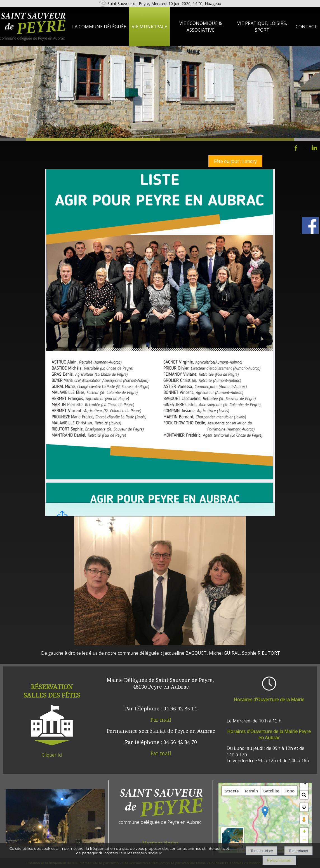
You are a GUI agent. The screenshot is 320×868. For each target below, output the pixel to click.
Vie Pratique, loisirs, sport (262, 27)
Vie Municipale (149, 27)
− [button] (304, 841)
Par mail (161, 720)
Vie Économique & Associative (201, 27)
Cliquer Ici (52, 755)
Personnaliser (279, 860)
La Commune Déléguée (99, 27)
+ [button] (304, 832)
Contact (306, 27)
